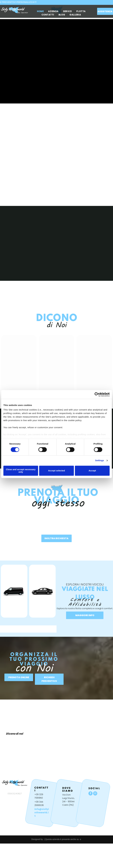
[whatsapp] (95, 794)
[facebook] (90, 794)
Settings (100, 461)
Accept (92, 471)
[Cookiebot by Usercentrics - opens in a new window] (97, 394)
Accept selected (56, 471)
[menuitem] (40, 11)
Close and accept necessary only (21, 471)
